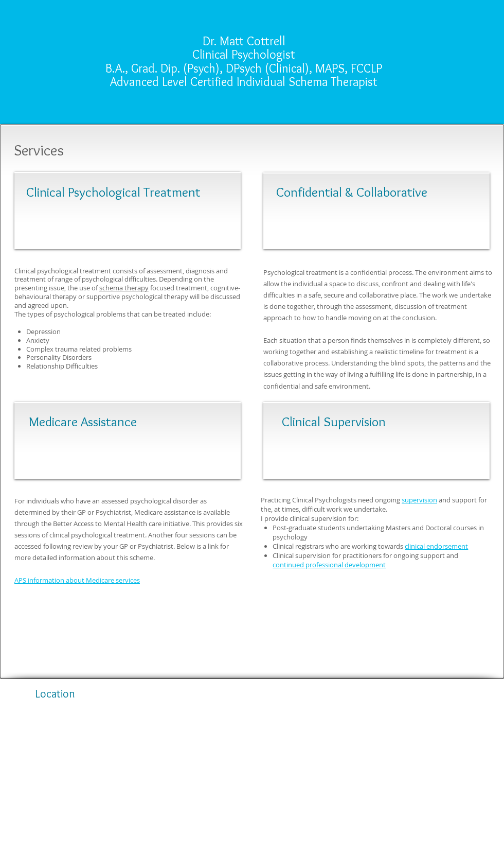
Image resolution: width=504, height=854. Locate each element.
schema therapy (124, 288)
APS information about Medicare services (77, 580)
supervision (419, 500)
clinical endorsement (436, 546)
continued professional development (329, 565)
